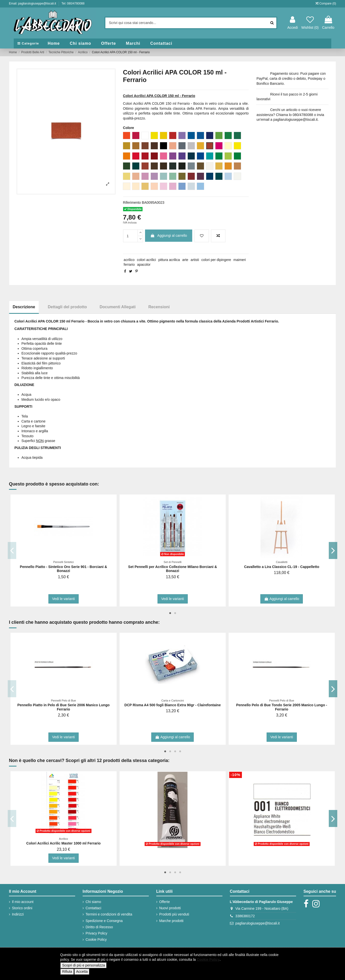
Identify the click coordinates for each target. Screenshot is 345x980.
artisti (195, 260)
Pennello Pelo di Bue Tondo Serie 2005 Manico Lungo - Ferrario (282, 707)
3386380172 (245, 916)
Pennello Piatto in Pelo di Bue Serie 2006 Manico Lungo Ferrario (63, 707)
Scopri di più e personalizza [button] (84, 965)
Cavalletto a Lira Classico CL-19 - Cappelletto (282, 567)
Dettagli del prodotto (67, 307)
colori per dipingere (216, 260)
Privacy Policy (96, 933)
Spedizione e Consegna (104, 921)
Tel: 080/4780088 (73, 3)
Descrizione (24, 307)
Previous (12, 550)
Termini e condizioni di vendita (109, 914)
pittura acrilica (169, 260)
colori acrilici (146, 260)
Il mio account (23, 902)
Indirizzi (18, 914)
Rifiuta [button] (67, 971)
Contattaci (93, 908)
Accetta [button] (82, 971)
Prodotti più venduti (174, 914)
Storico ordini (22, 908)
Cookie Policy (96, 939)
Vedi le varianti (64, 599)
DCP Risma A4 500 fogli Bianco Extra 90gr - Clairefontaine (172, 705)
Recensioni (159, 307)
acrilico (129, 260)
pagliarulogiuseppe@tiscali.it (258, 923)
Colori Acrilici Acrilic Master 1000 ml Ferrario (63, 843)
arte (185, 260)
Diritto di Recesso (99, 927)
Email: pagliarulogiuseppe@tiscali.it (33, 3)
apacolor (144, 264)
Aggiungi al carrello (169, 235)
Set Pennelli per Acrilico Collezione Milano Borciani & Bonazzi (172, 569)
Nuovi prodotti (170, 908)
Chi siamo (93, 902)
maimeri (240, 260)
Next (333, 550)
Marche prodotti (171, 921)
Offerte (165, 902)
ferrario (129, 264)
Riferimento (132, 202)
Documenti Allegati (118, 307)
